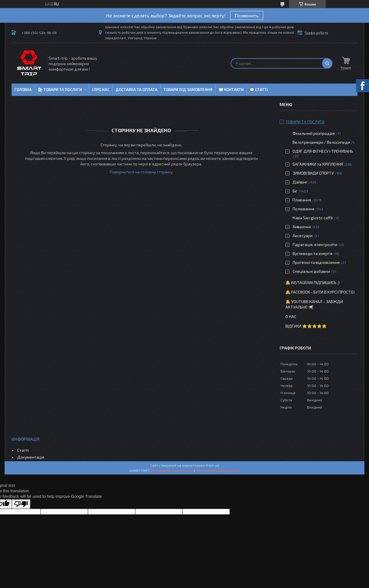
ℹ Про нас (101, 90)
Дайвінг (300, 182)
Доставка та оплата (137, 90)
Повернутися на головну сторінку (141, 172)
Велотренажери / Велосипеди (321, 142)
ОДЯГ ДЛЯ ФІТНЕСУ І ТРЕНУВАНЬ (323, 151)
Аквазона (302, 227)
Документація (31, 457)
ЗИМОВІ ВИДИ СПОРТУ (313, 173)
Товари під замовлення (188, 90)
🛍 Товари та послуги (60, 90)
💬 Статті (259, 90)
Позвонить (247, 15)
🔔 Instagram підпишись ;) (312, 282)
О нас (291, 316)
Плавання (302, 200)
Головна (23, 90)
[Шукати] (327, 63)
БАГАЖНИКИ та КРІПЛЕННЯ (318, 164)
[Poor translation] (21, 504)
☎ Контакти (231, 90)
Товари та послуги (305, 122)
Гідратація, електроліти (315, 244)
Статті (23, 450)
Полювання (303, 209)
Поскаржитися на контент (172, 470)
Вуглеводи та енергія (312, 253)
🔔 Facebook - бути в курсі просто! (320, 292)
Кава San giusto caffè (313, 218)
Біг (295, 191)
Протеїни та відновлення (316, 262)
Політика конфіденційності (218, 470)
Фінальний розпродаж (314, 133)
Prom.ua (212, 465)
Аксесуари (303, 236)
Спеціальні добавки (311, 271)
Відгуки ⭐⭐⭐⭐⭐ (306, 326)
